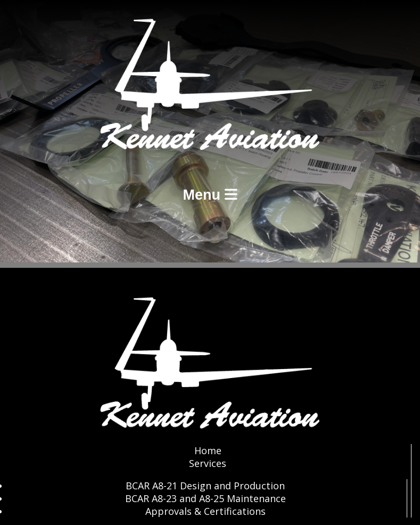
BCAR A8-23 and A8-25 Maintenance (205, 498)
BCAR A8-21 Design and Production (205, 486)
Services (208, 463)
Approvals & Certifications (205, 511)
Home (208, 450)
